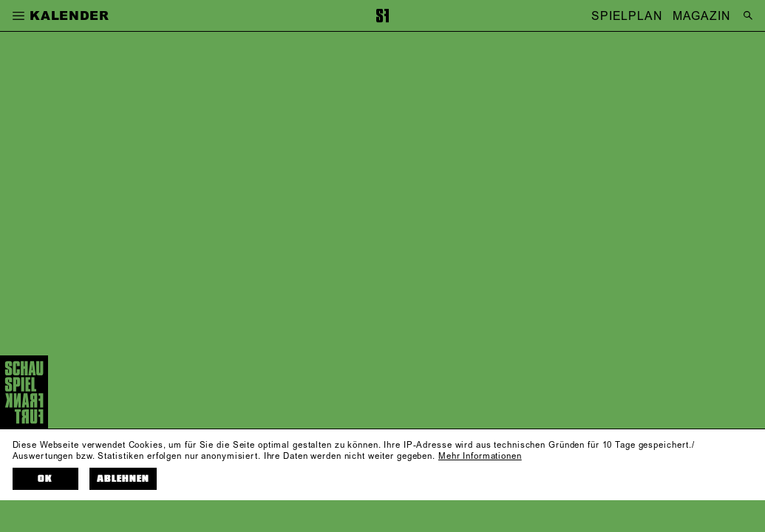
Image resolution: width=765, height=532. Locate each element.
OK (45, 479)
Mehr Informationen (480, 456)
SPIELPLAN (627, 16)
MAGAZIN (701, 16)
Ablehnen (123, 479)
